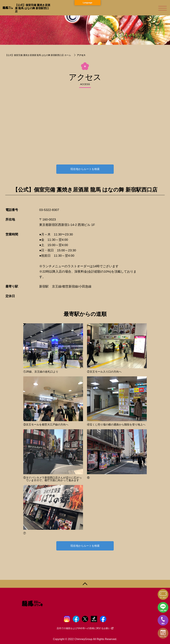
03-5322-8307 (49, 210)
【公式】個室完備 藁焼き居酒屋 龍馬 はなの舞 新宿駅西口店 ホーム (38, 55)
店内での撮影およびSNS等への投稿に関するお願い (85, 628)
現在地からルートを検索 (85, 169)
